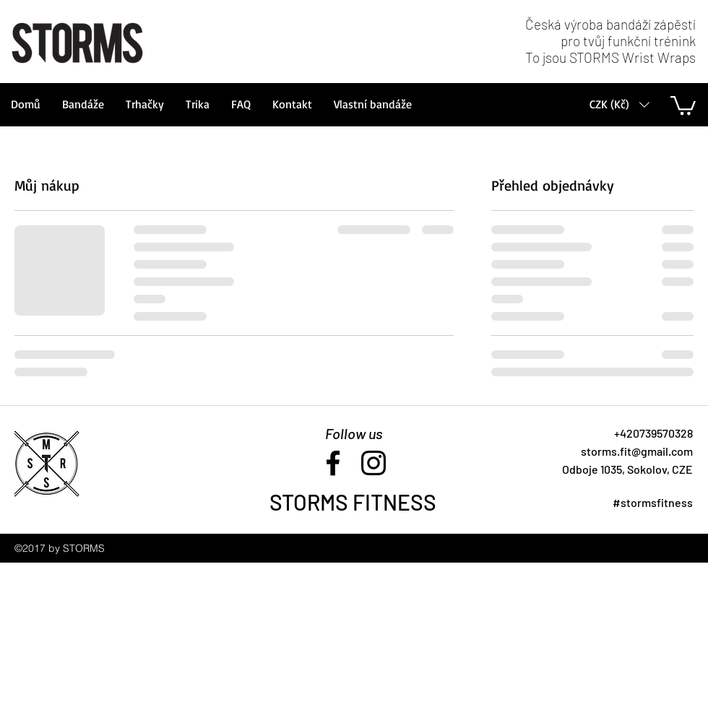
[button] (619, 104)
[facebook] (333, 463)
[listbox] (619, 104)
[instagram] (374, 463)
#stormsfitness (653, 502)
